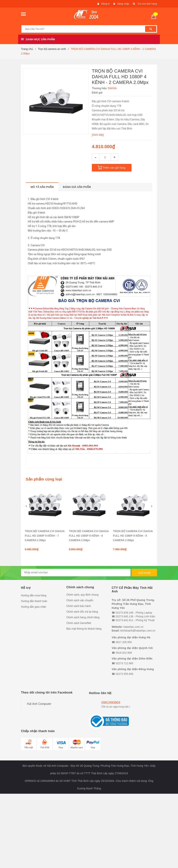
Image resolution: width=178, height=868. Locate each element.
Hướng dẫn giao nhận (34, 607)
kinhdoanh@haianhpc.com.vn (138, 631)
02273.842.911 (124, 620)
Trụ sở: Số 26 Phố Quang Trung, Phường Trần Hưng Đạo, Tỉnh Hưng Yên (133, 604)
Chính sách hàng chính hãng (83, 617)
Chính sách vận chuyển (80, 600)
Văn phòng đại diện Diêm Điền (132, 659)
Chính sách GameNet (79, 623)
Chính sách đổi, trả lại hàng (82, 612)
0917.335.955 (124, 642)
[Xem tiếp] (98, 135)
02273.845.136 (124, 616)
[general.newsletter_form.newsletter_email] (76, 573)
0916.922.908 (124, 653)
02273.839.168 (124, 613)
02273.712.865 (124, 663)
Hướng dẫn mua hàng (34, 595)
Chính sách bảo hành (79, 606)
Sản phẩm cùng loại (44, 479)
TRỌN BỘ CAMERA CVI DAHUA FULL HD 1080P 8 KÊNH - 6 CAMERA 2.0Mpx (89, 536)
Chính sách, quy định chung (82, 595)
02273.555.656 (124, 674)
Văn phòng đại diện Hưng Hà (131, 637)
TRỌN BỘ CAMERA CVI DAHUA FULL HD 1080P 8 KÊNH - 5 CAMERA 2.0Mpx (133, 536)
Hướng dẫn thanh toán (34, 601)
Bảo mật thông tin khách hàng (84, 629)
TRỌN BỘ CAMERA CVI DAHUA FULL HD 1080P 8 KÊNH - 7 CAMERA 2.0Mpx (45, 536)
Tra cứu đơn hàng (147, 4)
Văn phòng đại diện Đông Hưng (133, 669)
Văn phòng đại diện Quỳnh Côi (132, 648)
